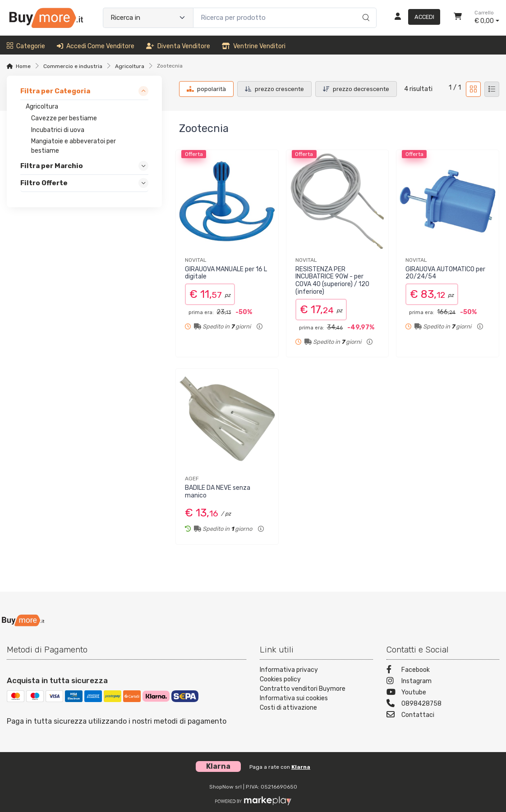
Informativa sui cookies (294, 698)
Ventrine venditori (254, 46)
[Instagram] (443, 682)
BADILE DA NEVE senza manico (218, 492)
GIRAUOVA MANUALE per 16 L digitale (226, 273)
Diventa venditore (178, 46)
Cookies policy (280, 679)
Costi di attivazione (288, 708)
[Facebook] (443, 671)
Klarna (301, 767)
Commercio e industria (73, 66)
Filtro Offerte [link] (44, 183)
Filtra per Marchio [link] (52, 166)
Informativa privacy (289, 670)
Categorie (26, 46)
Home (23, 66)
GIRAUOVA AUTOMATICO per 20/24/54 (445, 273)
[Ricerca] (365, 9)
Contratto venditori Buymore (303, 689)
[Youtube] (443, 693)
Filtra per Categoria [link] (55, 91)
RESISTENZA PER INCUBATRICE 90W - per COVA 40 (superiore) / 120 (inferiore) (332, 281)
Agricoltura (130, 66)
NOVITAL (196, 260)
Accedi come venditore (96, 46)
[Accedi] (414, 18)
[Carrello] (458, 18)
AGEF (192, 479)
